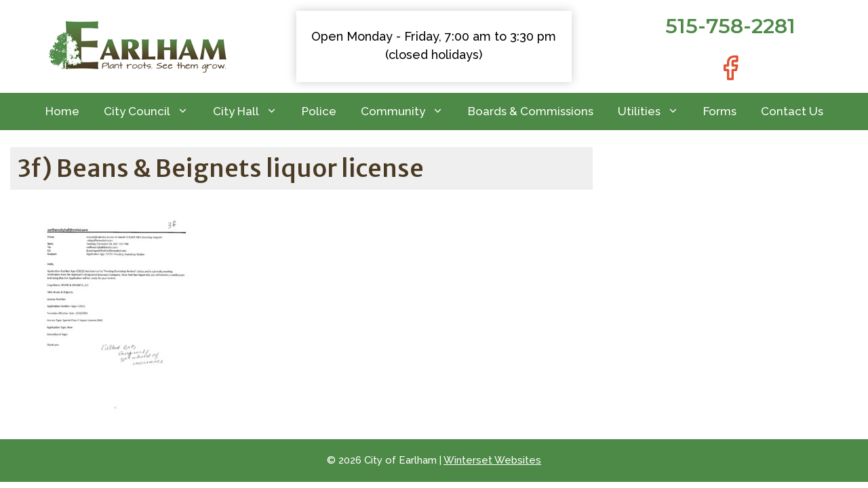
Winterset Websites (492, 460)
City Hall (251, 111)
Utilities (654, 111)
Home (62, 111)
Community (408, 111)
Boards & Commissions (531, 111)
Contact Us (792, 111)
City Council (152, 111)
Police (319, 111)
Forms (720, 111)
